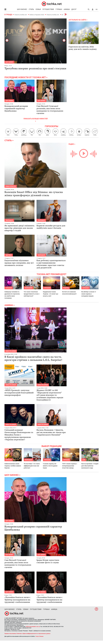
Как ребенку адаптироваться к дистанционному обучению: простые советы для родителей (51, 264)
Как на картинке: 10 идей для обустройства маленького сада (90, 466)
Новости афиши (11, 351)
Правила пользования (10, 634)
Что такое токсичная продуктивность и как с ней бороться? (32, 294)
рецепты (66, 288)
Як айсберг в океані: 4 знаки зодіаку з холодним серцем (89, 294)
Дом (84, 460)
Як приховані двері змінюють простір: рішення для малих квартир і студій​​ (19, 228)
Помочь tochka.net (21, 15)
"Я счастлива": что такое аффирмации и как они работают (32, 466)
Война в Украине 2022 (37, 15)
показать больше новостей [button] (36, 119)
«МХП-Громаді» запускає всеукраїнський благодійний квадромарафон (19, 393)
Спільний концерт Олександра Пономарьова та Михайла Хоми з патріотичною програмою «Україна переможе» (19, 435)
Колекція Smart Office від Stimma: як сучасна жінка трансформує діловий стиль (34, 194)
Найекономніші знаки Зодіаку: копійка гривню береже (13, 466)
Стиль (31, 9)
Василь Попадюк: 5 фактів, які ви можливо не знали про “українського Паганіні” (51, 432)
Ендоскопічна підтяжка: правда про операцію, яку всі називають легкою (19, 263)
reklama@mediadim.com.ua (33, 627)
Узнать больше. (40, 636)
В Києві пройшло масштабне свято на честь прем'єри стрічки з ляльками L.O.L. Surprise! (33, 358)
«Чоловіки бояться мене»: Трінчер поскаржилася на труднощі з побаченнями (18, 600)
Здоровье (9, 255)
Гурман (59, 9)
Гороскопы (51, 126)
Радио (71, 144)
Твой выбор (9, 220)
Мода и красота (11, 186)
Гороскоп (9, 288)
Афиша (67, 9)
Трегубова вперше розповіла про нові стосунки (35, 68)
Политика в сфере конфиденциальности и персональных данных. (34, 634)
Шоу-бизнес (22, 9)
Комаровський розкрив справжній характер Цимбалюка (16, 108)
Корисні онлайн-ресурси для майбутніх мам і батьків (51, 227)
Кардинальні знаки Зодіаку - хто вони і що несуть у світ (51, 294)
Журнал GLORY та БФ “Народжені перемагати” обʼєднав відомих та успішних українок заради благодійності (50, 395)
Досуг (74, 9)
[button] (93, 9)
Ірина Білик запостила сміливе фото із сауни (48, 561)
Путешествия (48, 9)
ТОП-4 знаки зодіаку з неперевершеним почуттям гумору (70, 466)
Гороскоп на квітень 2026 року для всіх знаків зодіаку (83, 48)
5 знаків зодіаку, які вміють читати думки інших (50, 466)
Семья (38, 9)
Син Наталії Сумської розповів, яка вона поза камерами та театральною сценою (50, 110)
